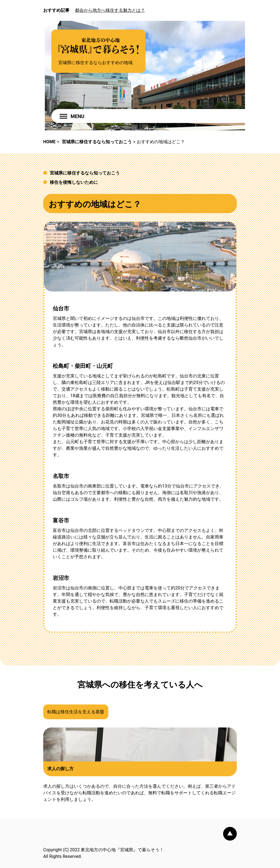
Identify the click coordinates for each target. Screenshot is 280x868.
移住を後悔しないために (74, 182)
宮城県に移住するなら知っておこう (85, 173)
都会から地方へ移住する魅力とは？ (110, 10)
